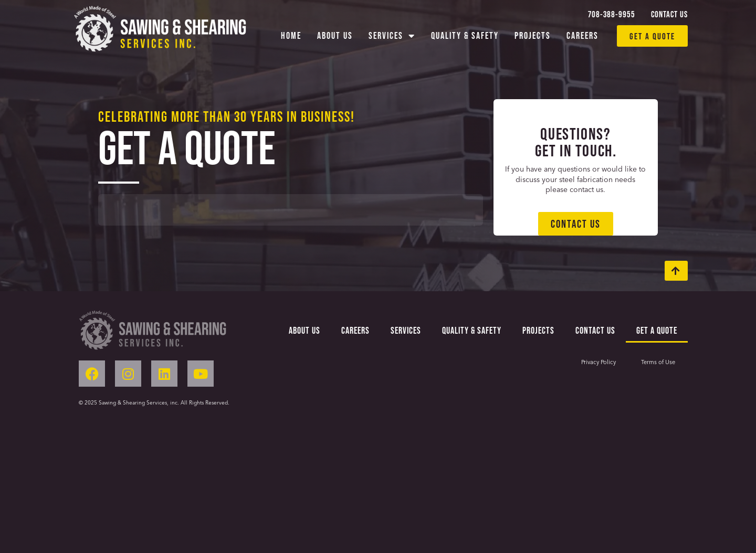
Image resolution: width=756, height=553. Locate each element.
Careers (582, 35)
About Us (335, 35)
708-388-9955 (612, 14)
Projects (533, 35)
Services (392, 36)
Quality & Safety (465, 35)
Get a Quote (657, 330)
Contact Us (669, 14)
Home (291, 35)
